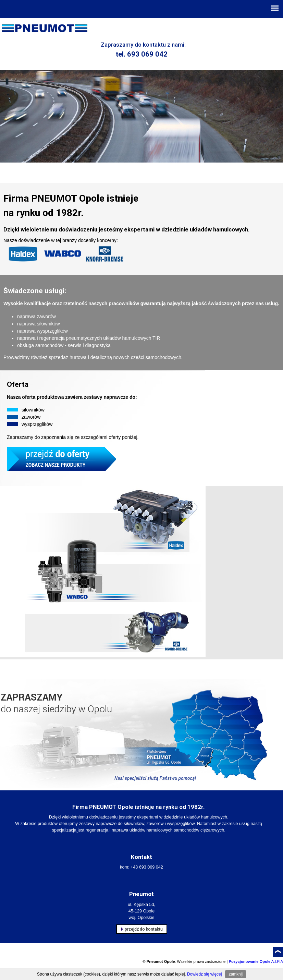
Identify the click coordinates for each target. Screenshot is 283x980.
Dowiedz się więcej (204, 974)
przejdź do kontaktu (142, 929)
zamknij (236, 974)
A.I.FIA (256, 961)
